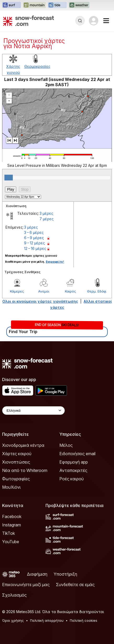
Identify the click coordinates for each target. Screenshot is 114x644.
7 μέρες (47, 219)
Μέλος (66, 445)
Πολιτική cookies (84, 620)
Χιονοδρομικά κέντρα (23, 445)
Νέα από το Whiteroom (25, 470)
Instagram (12, 525)
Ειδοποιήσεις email (77, 454)
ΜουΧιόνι (11, 487)
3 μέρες (46, 213)
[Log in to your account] (94, 21)
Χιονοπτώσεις (16, 462)
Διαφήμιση (37, 574)
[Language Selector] (33, 411)
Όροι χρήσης (13, 620)
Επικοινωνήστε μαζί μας (26, 585)
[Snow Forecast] (28, 21)
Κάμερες (17, 291)
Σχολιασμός (14, 595)
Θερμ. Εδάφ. (97, 291)
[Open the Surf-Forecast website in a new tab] (12, 5)
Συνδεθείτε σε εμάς (75, 585)
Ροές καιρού (72, 479)
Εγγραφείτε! (55, 262)
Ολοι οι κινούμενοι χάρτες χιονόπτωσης (40, 301)
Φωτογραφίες (16, 479)
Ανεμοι (44, 291)
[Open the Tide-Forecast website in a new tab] (57, 5)
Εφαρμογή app (74, 462)
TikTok (8, 533)
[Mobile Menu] (106, 21)
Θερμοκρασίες (37, 66)
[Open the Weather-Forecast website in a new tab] (79, 5)
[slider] (9, 178)
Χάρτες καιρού (17, 454)
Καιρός (70, 291)
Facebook (12, 516)
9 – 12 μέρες (35, 243)
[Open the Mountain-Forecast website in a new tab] (34, 5)
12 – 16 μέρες (35, 248)
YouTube (11, 542)
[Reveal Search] (80, 21)
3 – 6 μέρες (34, 232)
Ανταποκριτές (73, 470)
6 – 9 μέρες (34, 238)
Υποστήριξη (65, 574)
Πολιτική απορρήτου (47, 620)
